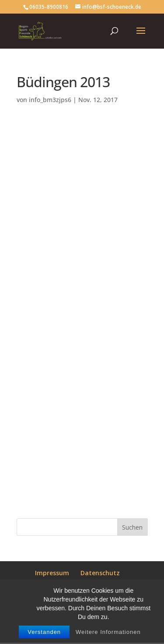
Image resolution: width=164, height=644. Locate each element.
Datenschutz (100, 573)
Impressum (52, 573)
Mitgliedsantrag (59, 583)
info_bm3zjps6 (50, 100)
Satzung (108, 583)
